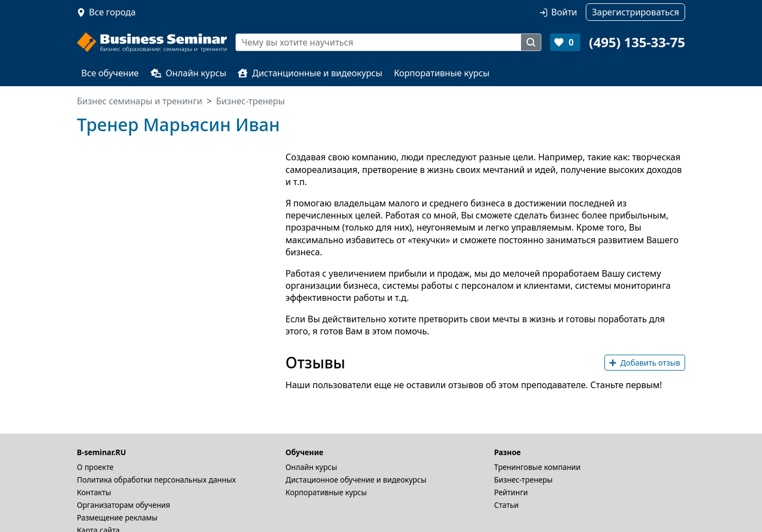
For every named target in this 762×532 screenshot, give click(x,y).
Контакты (94, 492)
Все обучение (110, 73)
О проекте (95, 467)
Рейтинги (511, 492)
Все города (112, 12)
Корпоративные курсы (441, 73)
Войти (564, 12)
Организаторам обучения (124, 505)
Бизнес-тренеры (523, 480)
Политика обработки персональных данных (156, 480)
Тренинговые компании (537, 467)
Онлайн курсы (189, 73)
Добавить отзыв (645, 363)
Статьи (506, 505)
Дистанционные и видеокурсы (310, 73)
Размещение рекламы (117, 517)
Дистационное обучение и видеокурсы (356, 480)
